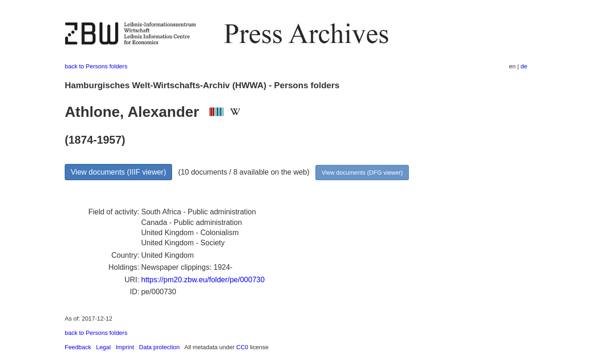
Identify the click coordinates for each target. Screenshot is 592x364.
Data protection (160, 347)
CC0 (242, 347)
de (524, 66)
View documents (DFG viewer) (362, 173)
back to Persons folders (96, 66)
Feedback (78, 347)
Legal (104, 347)
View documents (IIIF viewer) (118, 172)
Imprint (125, 347)
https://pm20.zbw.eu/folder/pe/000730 (203, 280)
